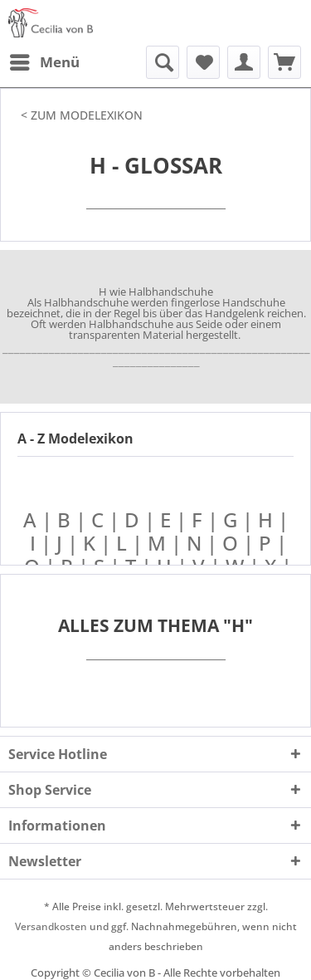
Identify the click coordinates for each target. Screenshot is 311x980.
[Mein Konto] (244, 62)
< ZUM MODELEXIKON (82, 115)
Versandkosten (51, 926)
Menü (45, 60)
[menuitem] (44, 62)
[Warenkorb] (284, 62)
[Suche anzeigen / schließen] (163, 62)
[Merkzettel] (203, 62)
